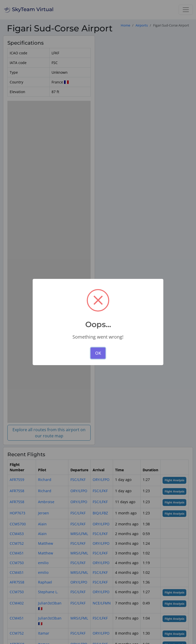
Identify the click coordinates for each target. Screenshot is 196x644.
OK (98, 353)
